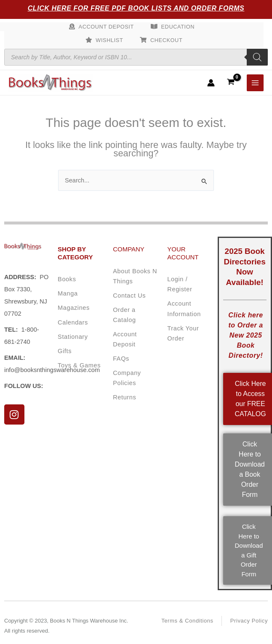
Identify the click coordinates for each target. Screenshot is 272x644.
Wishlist (109, 40)
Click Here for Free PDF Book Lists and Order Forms (136, 8)
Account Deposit (106, 27)
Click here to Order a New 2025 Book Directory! (245, 335)
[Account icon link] (211, 83)
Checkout (166, 40)
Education (178, 27)
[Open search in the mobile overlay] (136, 57)
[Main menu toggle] (255, 83)
